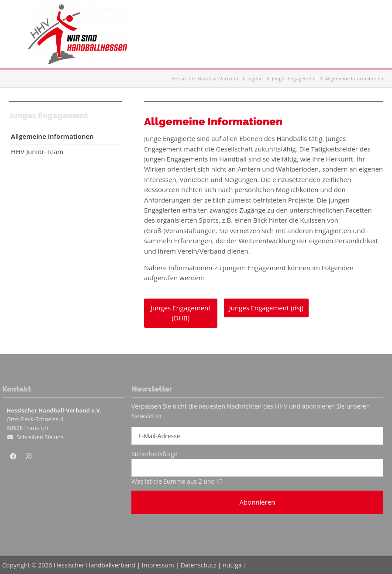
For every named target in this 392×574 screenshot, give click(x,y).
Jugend (255, 78)
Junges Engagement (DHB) (181, 313)
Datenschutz (198, 565)
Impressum (158, 565)
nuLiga (232, 565)
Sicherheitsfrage (154, 454)
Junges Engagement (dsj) (266, 308)
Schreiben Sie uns (40, 437)
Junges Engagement (294, 78)
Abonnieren (257, 502)
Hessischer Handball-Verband (205, 78)
